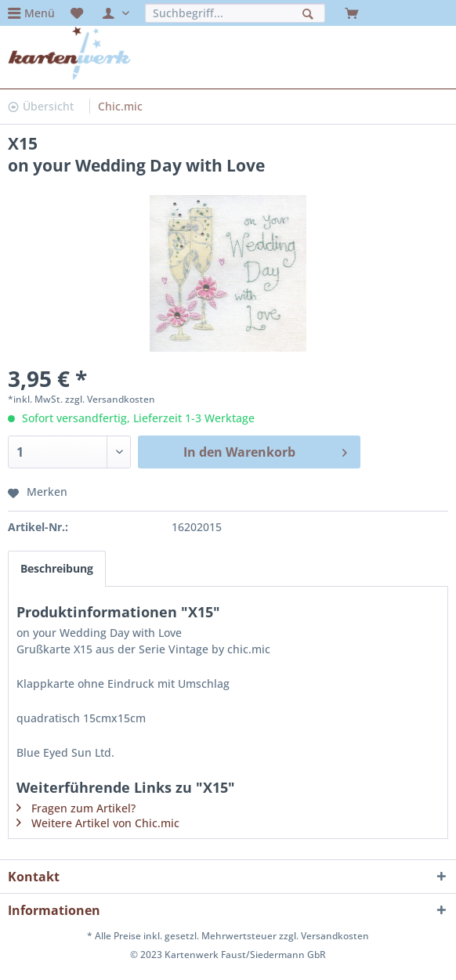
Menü (40, 13)
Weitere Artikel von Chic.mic (105, 823)
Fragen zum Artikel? (83, 808)
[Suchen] (310, 12)
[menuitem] (31, 13)
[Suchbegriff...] (235, 13)
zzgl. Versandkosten (110, 399)
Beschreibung (57, 568)
